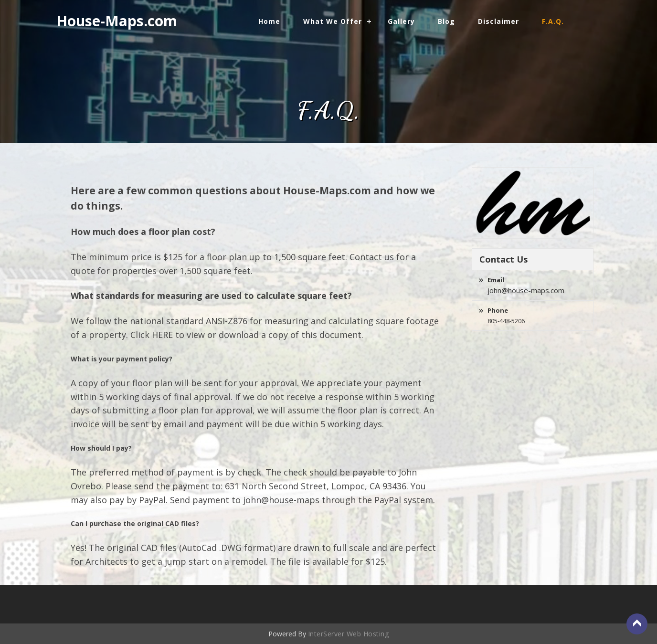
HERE (162, 335)
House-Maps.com (117, 21)
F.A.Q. (553, 21)
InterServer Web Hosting (349, 634)
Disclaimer (498, 21)
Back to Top (637, 624)
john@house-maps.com (526, 290)
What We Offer (333, 21)
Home (269, 21)
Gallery (401, 21)
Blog (446, 21)
